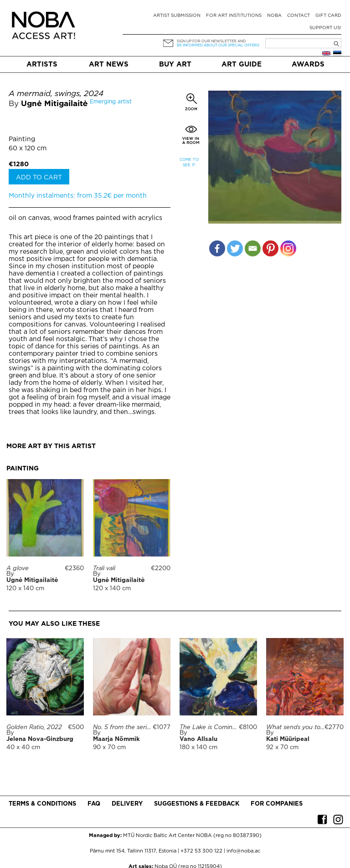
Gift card (328, 16)
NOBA (274, 16)
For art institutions (234, 16)
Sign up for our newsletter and (211, 41)
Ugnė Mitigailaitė (54, 104)
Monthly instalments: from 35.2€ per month (78, 196)
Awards (308, 64)
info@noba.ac (243, 851)
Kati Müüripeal (288, 739)
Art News (109, 64)
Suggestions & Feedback (197, 804)
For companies (277, 804)
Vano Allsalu (198, 739)
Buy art (175, 64)
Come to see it (189, 162)
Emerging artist (111, 102)
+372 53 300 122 (201, 851)
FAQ (94, 804)
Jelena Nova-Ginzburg (40, 739)
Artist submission (177, 16)
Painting (22, 139)
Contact (299, 16)
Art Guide (242, 64)
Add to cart (39, 178)
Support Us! (325, 28)
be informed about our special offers (218, 45)
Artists (42, 64)
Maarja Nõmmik (116, 739)
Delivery (127, 804)
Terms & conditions (42, 804)
